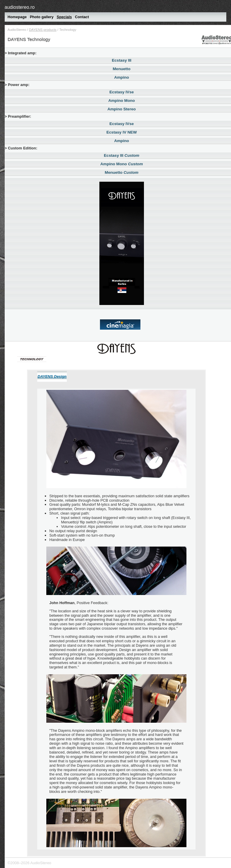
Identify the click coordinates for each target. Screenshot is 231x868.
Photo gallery (42, 17)
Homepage (17, 17)
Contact (82, 17)
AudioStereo (17, 30)
